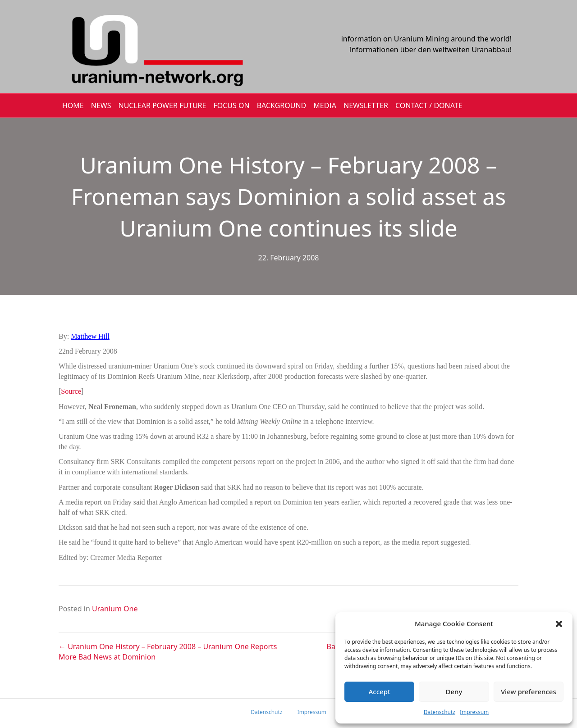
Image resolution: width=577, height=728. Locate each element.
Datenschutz (440, 712)
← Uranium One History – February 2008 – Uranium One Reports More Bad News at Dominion (168, 652)
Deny (454, 692)
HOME (73, 105)
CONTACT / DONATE (429, 105)
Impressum (474, 712)
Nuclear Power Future (163, 105)
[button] (559, 624)
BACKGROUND (282, 105)
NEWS (101, 105)
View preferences (529, 692)
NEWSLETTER (366, 105)
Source (71, 391)
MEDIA (325, 105)
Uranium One (115, 609)
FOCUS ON (231, 105)
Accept (380, 692)
